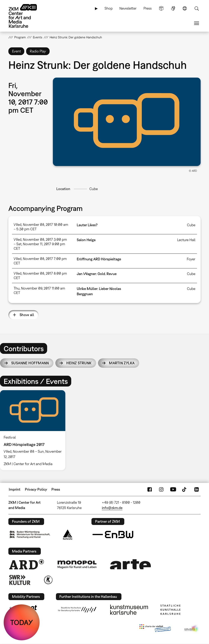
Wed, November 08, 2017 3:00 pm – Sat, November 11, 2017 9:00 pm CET (40, 244)
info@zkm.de (112, 508)
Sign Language (173, 8)
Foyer (191, 259)
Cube (94, 189)
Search (197, 8)
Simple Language (161, 8)
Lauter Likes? (87, 225)
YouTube (173, 489)
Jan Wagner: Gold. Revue (97, 274)
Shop (109, 8)
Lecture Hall (186, 240)
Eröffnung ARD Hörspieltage (99, 259)
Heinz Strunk (79, 363)
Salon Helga (86, 240)
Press (148, 8)
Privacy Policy (36, 489)
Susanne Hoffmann (30, 363)
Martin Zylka (122, 363)
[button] (127, 122)
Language (185, 8)
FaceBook (150, 489)
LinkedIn (197, 489)
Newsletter (128, 8)
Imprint (15, 489)
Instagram (161, 489)
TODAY (22, 622)
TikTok (185, 489)
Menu (197, 23)
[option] (34, 430)
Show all (27, 315)
